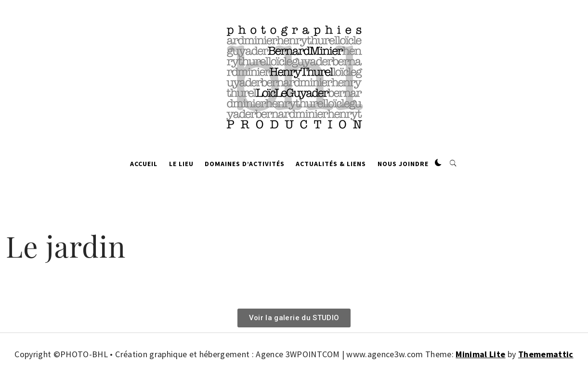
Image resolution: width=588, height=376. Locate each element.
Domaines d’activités (245, 164)
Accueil (144, 164)
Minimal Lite (480, 354)
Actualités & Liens (331, 164)
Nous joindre (403, 164)
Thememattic (546, 354)
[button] (438, 163)
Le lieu (181, 164)
